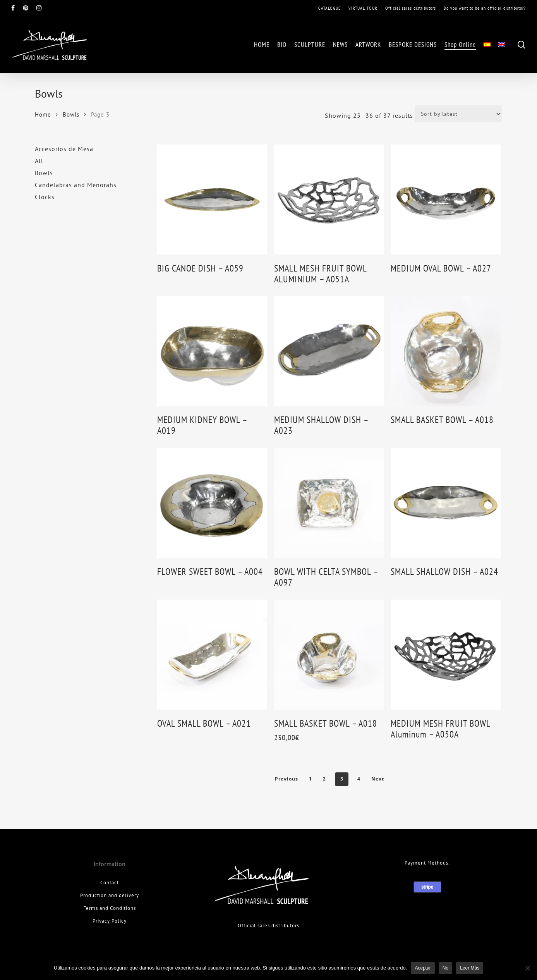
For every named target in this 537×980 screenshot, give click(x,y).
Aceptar (423, 968)
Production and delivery (110, 895)
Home (43, 114)
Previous (287, 779)
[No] (527, 968)
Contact (110, 883)
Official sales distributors (268, 926)
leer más (470, 968)
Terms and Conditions (110, 908)
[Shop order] (458, 114)
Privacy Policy (110, 921)
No (445, 968)
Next (378, 779)
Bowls (71, 114)
